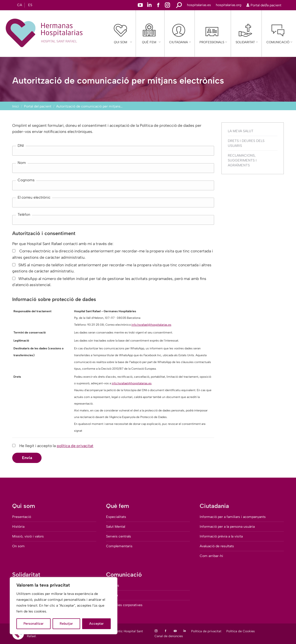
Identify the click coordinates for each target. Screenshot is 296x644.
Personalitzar (33, 624)
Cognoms (26, 180)
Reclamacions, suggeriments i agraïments (242, 160)
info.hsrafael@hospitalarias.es (151, 325)
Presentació (22, 517)
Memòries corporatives (124, 605)
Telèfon (24, 215)
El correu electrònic (34, 197)
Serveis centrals (119, 536)
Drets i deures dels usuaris (246, 143)
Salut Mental (116, 527)
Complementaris (119, 546)
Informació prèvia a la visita (221, 536)
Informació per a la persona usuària (227, 527)
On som (18, 546)
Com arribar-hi (211, 556)
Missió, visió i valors (28, 536)
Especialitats (116, 517)
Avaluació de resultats (217, 546)
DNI (21, 146)
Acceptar (96, 624)
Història (18, 527)
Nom (22, 163)
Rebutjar (66, 624)
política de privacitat (75, 446)
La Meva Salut (241, 131)
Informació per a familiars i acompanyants (233, 517)
